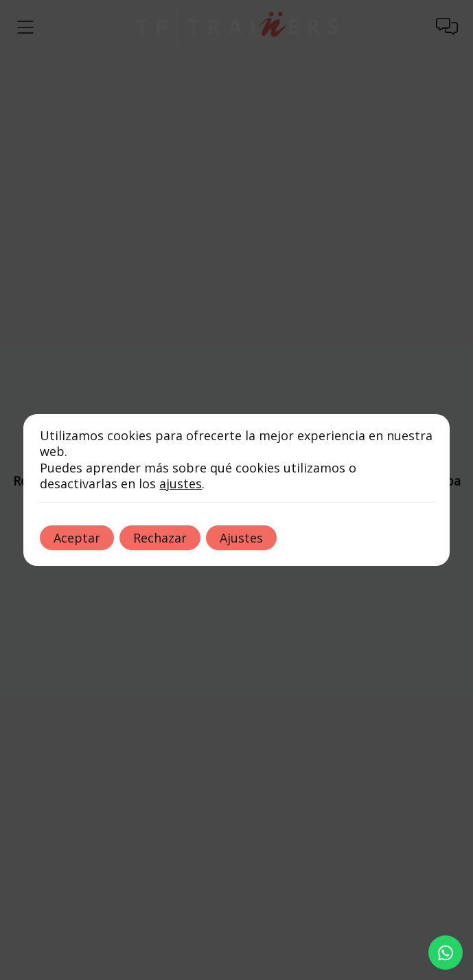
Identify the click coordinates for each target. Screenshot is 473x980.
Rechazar (160, 538)
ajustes (181, 484)
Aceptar (77, 538)
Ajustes (241, 538)
